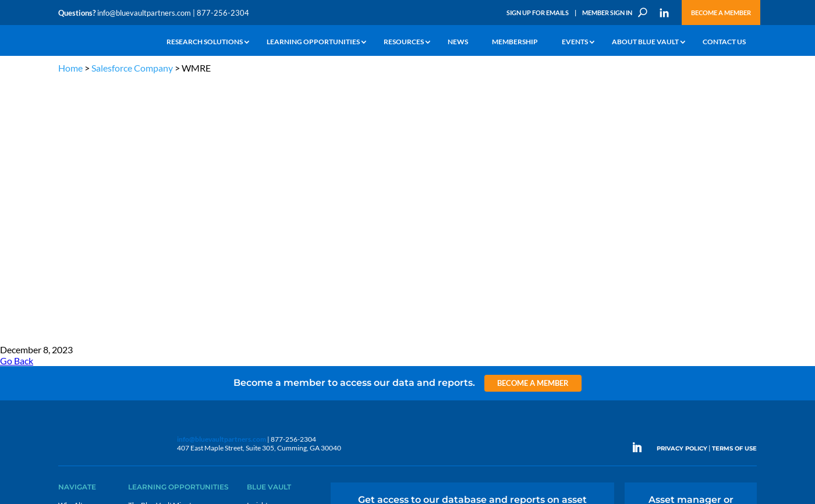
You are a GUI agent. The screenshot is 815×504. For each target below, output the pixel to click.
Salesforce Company (132, 68)
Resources (404, 42)
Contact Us (724, 42)
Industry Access (82, 297)
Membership (515, 42)
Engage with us (691, 272)
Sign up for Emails (631, 392)
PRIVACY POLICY (682, 187)
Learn (67, 257)
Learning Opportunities (313, 42)
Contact (70, 351)
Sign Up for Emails (538, 13)
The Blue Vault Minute (162, 244)
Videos (139, 284)
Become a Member (721, 13)
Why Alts (72, 244)
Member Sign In (607, 13)
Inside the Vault (270, 270)
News (458, 42)
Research (72, 284)
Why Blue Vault (81, 337)
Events (575, 42)
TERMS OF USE (734, 187)
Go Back (17, 99)
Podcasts (142, 270)
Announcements (272, 257)
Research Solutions (205, 42)
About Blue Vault (645, 42)
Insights (259, 244)
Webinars (143, 257)
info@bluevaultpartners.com (144, 13)
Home (70, 68)
